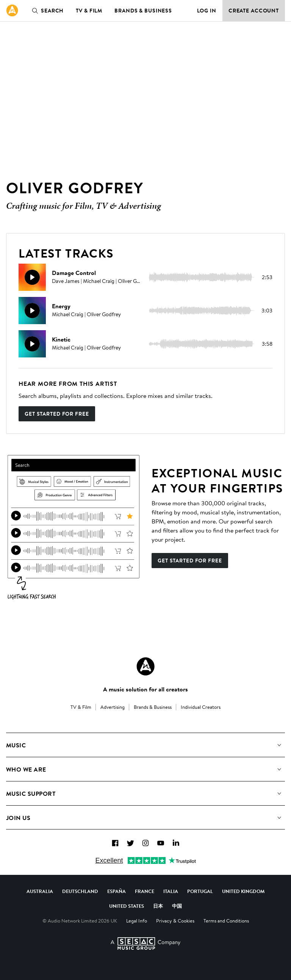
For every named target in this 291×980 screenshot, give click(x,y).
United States (127, 906)
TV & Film (89, 11)
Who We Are (26, 769)
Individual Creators (201, 707)
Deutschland (80, 891)
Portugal (200, 891)
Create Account (254, 11)
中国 (177, 906)
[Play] (32, 277)
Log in (207, 11)
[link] (12, 11)
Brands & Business (143, 11)
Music (16, 745)
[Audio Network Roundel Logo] (145, 666)
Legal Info (137, 921)
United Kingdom (243, 891)
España (117, 891)
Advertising (113, 707)
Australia (40, 891)
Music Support (31, 794)
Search (46, 11)
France (145, 891)
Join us (18, 818)
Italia (171, 891)
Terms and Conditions (226, 921)
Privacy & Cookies (175, 921)
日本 (158, 906)
